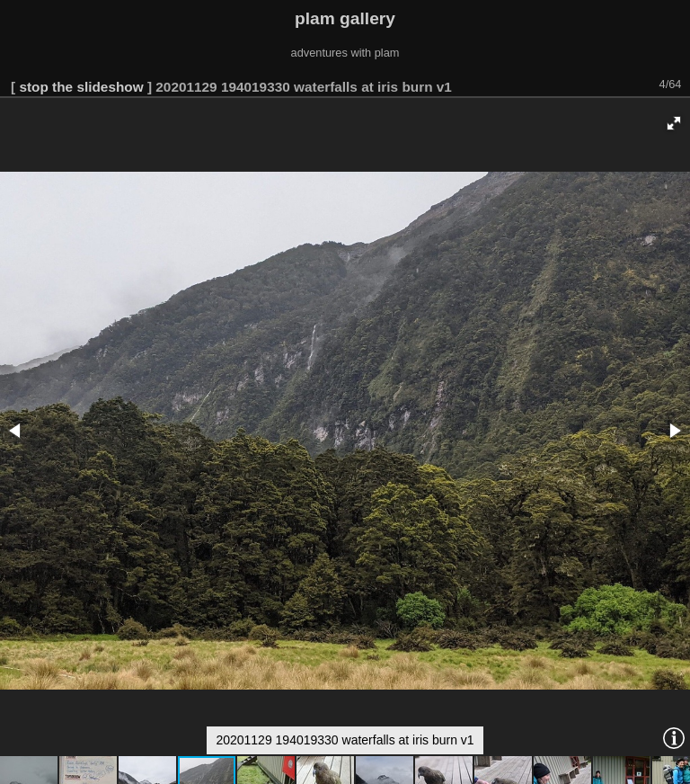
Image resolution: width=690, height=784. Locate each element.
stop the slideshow (81, 87)
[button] (674, 123)
